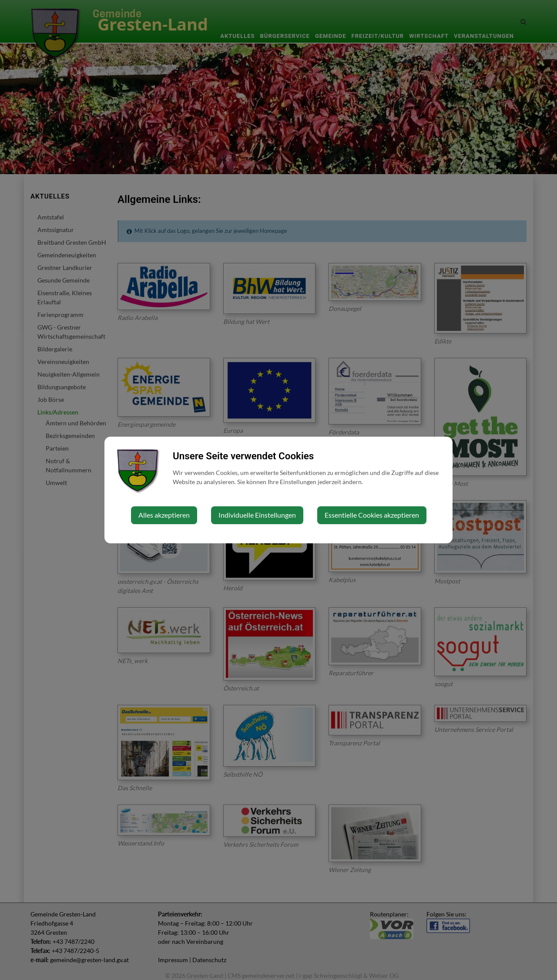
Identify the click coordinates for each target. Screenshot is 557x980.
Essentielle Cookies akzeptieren (372, 515)
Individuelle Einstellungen (257, 515)
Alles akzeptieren (164, 515)
